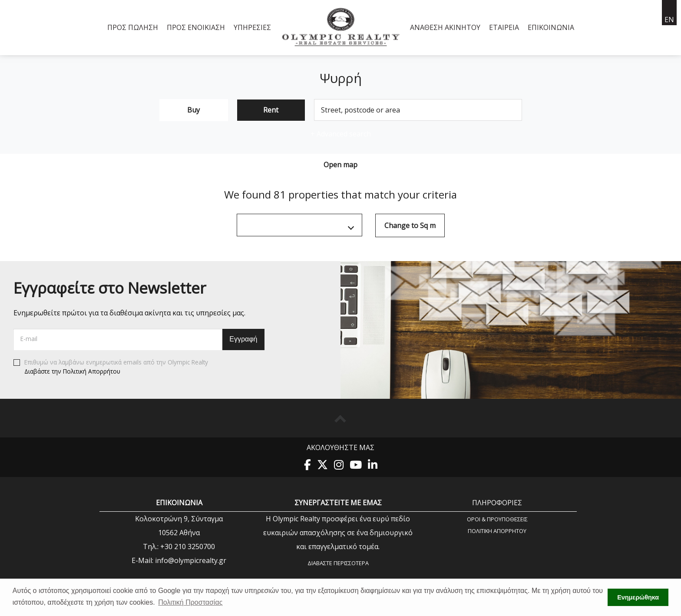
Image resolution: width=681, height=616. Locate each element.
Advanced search (341, 134)
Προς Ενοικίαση (196, 27)
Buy (193, 110)
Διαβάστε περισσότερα (338, 563)
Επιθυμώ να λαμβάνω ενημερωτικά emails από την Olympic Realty (111, 367)
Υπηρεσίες (252, 27)
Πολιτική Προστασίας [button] (190, 602)
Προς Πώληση (133, 27)
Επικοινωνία (551, 27)
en (669, 20)
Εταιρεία (504, 27)
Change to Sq (410, 225)
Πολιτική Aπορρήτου (497, 531)
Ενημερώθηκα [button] (638, 597)
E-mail (29, 339)
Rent (271, 110)
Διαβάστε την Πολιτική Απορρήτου (72, 371)
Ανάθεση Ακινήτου (445, 27)
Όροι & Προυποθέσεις (497, 519)
